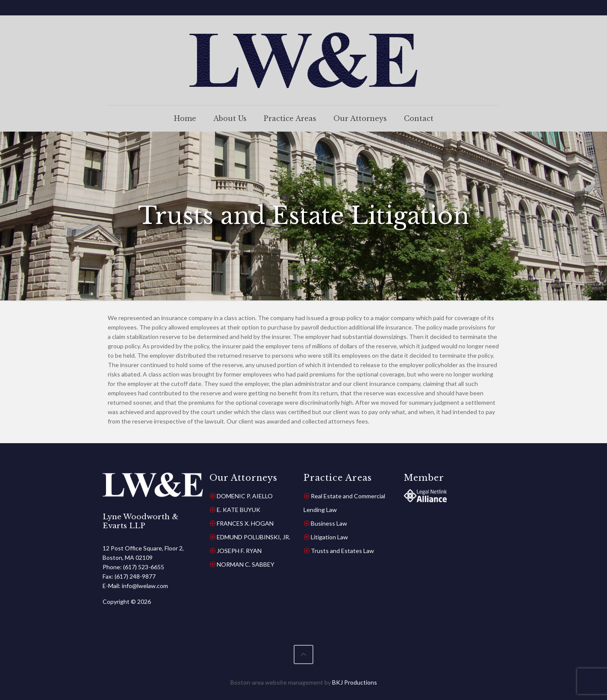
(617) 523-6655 (144, 567)
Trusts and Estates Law (342, 551)
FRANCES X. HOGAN (245, 523)
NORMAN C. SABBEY (246, 564)
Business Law (329, 523)
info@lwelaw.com (145, 586)
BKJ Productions (355, 682)
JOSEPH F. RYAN (239, 551)
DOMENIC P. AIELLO (245, 496)
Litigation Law (329, 537)
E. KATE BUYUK (239, 510)
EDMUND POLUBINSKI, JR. (253, 537)
